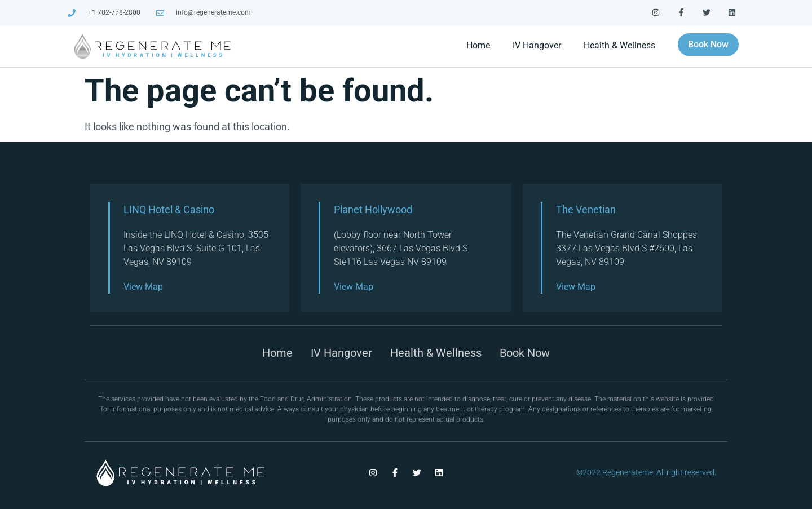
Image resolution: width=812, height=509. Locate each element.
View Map (143, 287)
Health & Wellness (619, 45)
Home (478, 45)
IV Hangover (537, 45)
